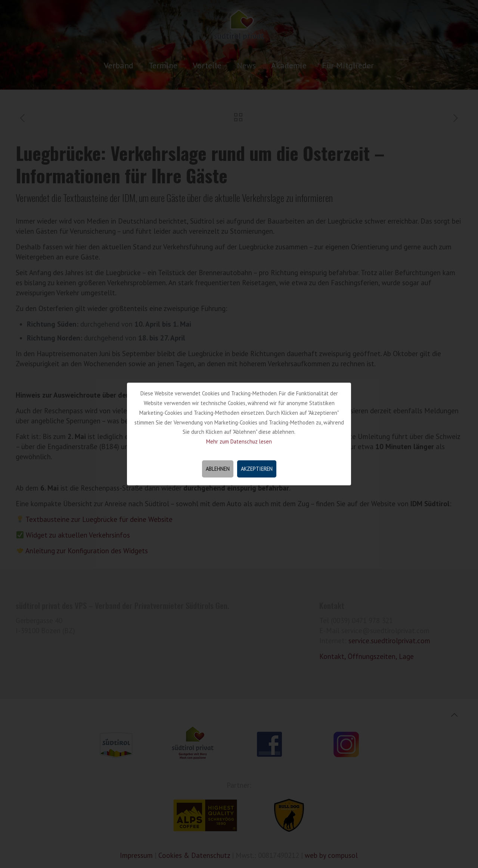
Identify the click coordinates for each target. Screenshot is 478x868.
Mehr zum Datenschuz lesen (239, 441)
